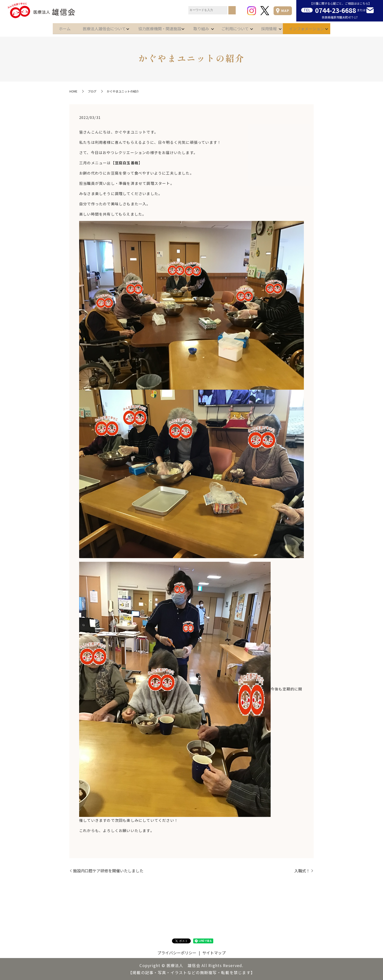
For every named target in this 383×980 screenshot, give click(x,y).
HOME (73, 91)
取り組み (201, 27)
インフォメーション (317, 27)
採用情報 (276, 27)
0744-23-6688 (336, 10)
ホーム (55, 27)
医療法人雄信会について (98, 27)
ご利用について (238, 27)
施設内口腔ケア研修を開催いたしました (108, 871)
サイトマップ (214, 953)
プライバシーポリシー (177, 953)
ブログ (92, 91)
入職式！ (302, 871)
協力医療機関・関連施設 (156, 27)
